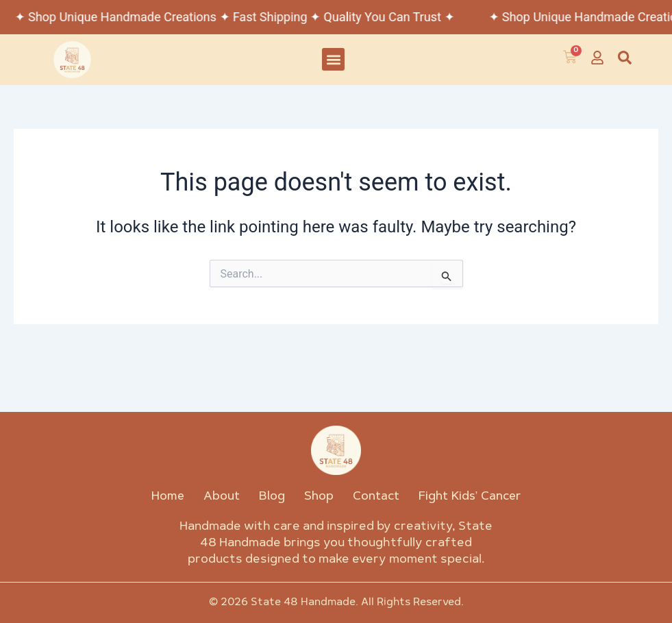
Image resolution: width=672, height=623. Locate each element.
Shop (319, 497)
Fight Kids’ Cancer (470, 497)
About (222, 497)
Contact (376, 497)
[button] (333, 59)
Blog (272, 497)
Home (168, 497)
